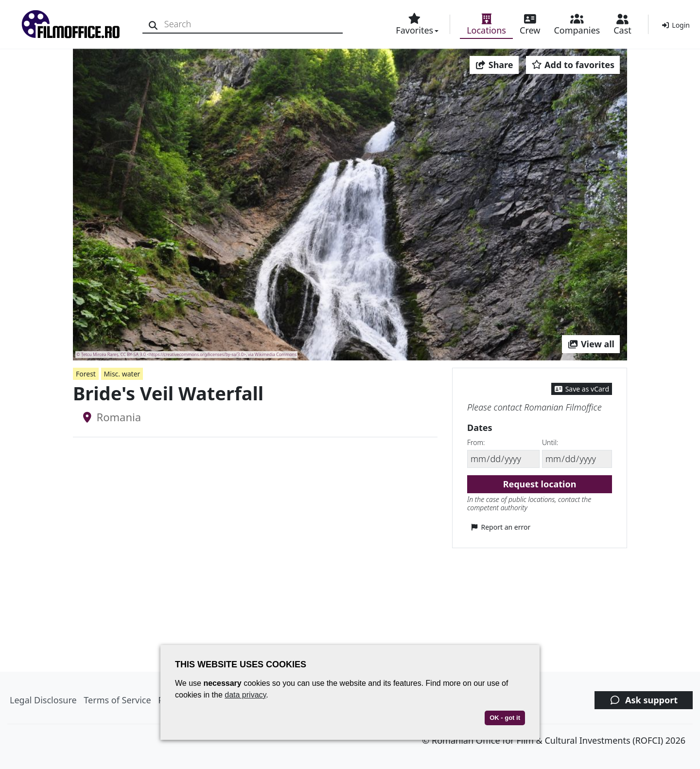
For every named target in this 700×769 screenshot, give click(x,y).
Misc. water (122, 374)
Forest (86, 374)
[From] (503, 459)
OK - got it (505, 718)
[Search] (154, 24)
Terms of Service (117, 700)
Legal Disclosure (43, 700)
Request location (540, 484)
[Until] (577, 459)
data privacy (245, 695)
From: (476, 442)
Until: (550, 442)
